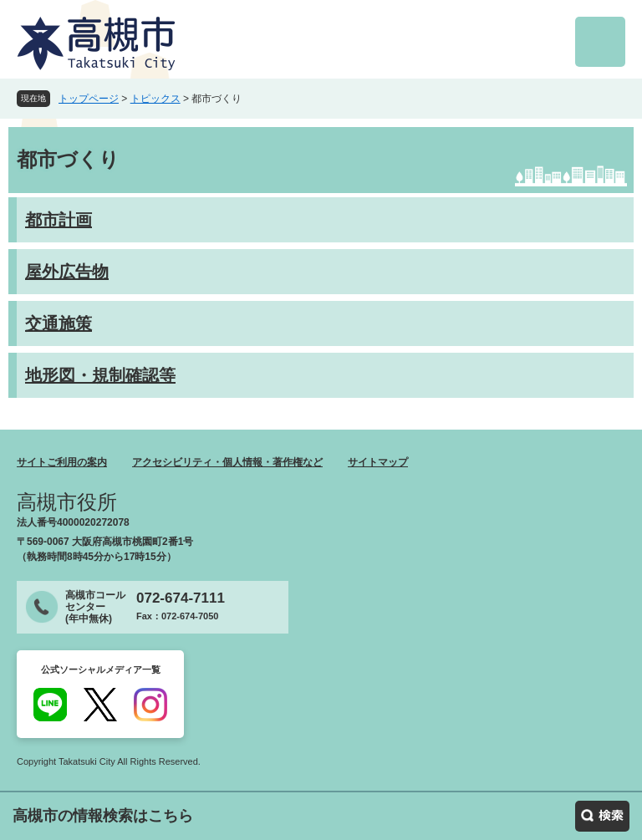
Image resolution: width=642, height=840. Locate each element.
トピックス (155, 99)
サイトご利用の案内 (62, 462)
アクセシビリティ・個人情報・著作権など (227, 462)
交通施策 (59, 323)
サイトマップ (378, 462)
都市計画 (59, 220)
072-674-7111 (181, 598)
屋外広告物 (67, 272)
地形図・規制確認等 (100, 375)
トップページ (89, 99)
